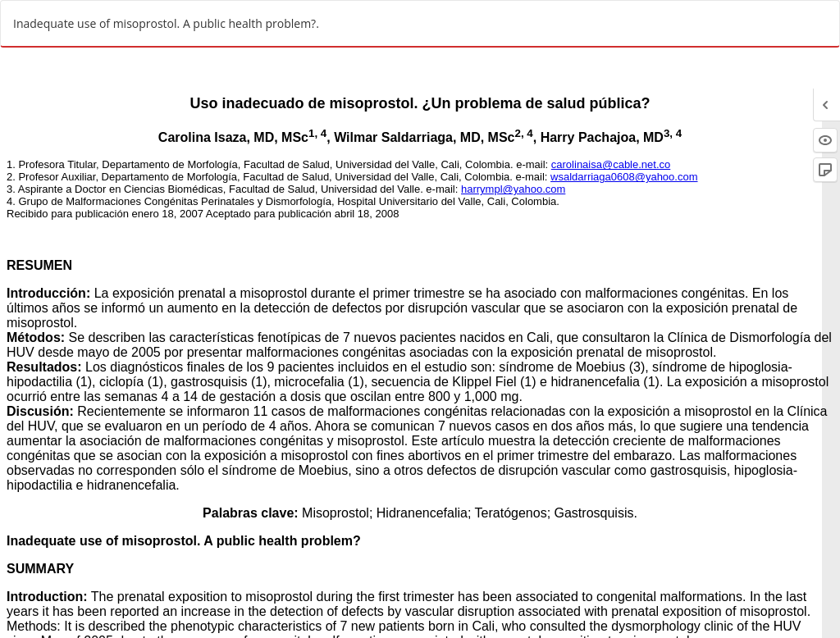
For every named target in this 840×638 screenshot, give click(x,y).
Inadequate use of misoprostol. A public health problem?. (166, 23)
